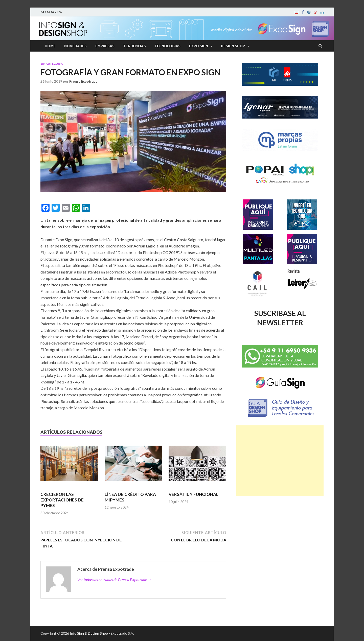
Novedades (75, 46)
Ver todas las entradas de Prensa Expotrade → (115, 579)
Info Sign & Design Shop (89, 633)
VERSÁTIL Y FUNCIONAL (194, 494)
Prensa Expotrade (83, 81)
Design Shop (233, 46)
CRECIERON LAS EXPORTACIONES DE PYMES (62, 500)
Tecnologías (167, 46)
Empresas (105, 46)
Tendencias (134, 46)
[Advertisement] (280, 461)
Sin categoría (52, 64)
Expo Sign (199, 46)
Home (50, 46)
